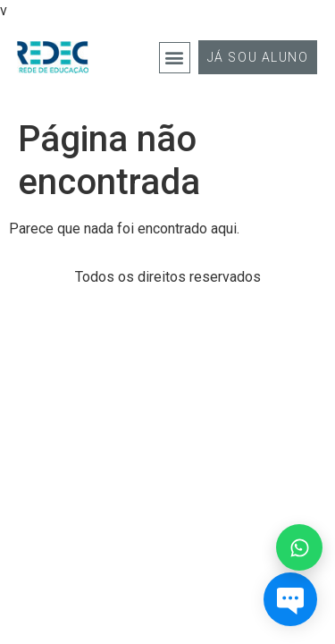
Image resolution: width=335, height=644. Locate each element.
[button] (175, 58)
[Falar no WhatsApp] (299, 547)
